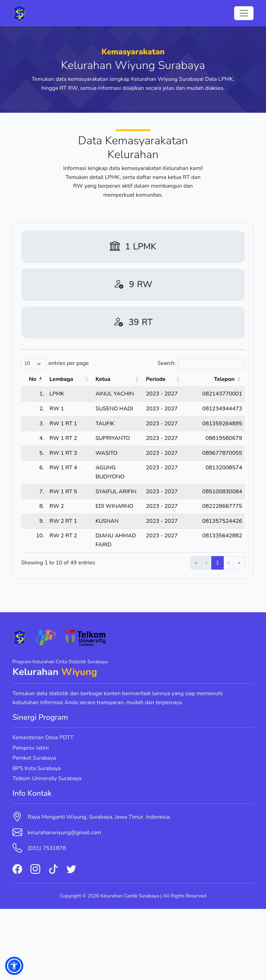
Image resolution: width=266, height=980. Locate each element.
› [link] (229, 633)
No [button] (28, 379)
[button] (14, 966)
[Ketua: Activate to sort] (120, 380)
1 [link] (170, 633)
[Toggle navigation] (244, 13)
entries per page (69, 363)
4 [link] (206, 633)
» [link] (239, 633)
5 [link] (218, 633)
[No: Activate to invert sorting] (31, 380)
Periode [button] (173, 379)
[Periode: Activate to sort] (178, 380)
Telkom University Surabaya (47, 850)
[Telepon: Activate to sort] (220, 380)
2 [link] (181, 633)
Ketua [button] (89, 379)
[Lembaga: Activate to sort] (60, 380)
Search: (166, 363)
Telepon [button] (224, 379)
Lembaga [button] (56, 379)
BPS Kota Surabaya (37, 839)
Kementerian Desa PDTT (43, 809)
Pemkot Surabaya (34, 829)
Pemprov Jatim (31, 819)
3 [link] (194, 633)
